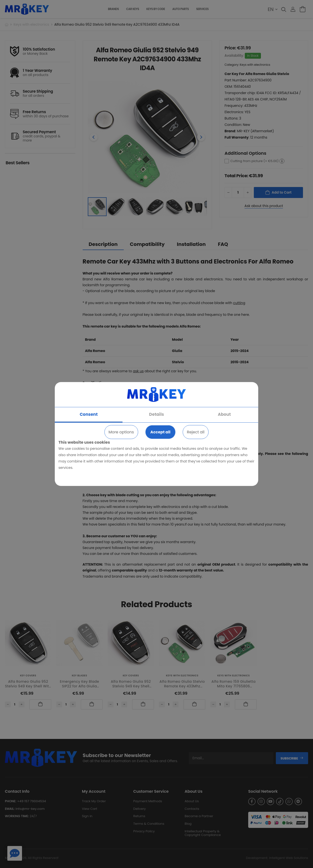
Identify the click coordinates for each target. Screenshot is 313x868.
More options (121, 432)
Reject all (196, 432)
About (224, 414)
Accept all (160, 432)
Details (157, 414)
